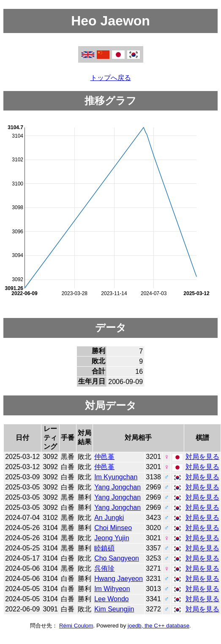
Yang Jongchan (117, 487)
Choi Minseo (113, 528)
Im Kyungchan (116, 477)
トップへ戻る (111, 78)
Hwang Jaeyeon (119, 579)
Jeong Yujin (112, 538)
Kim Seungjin (114, 609)
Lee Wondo (112, 599)
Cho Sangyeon (117, 558)
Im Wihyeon (112, 589)
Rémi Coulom (76, 626)
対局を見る (202, 457)
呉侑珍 (104, 568)
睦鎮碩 (104, 548)
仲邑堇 (104, 457)
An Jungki (109, 518)
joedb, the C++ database (158, 626)
